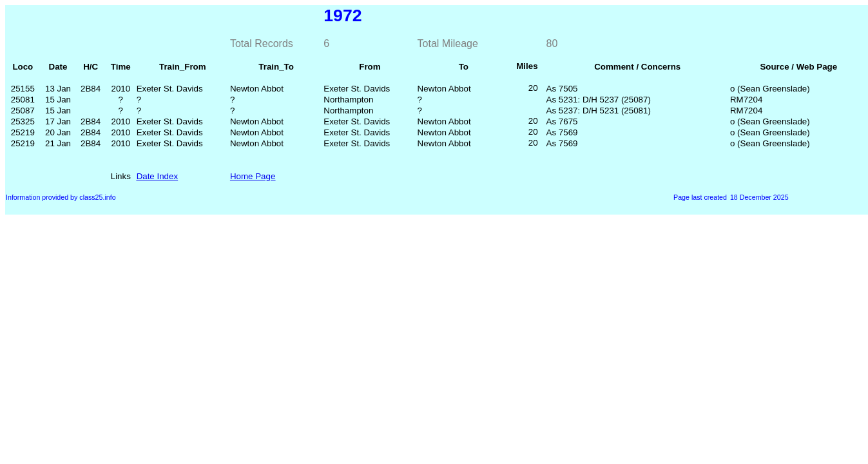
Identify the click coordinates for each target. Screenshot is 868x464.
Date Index (157, 176)
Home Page (253, 176)
